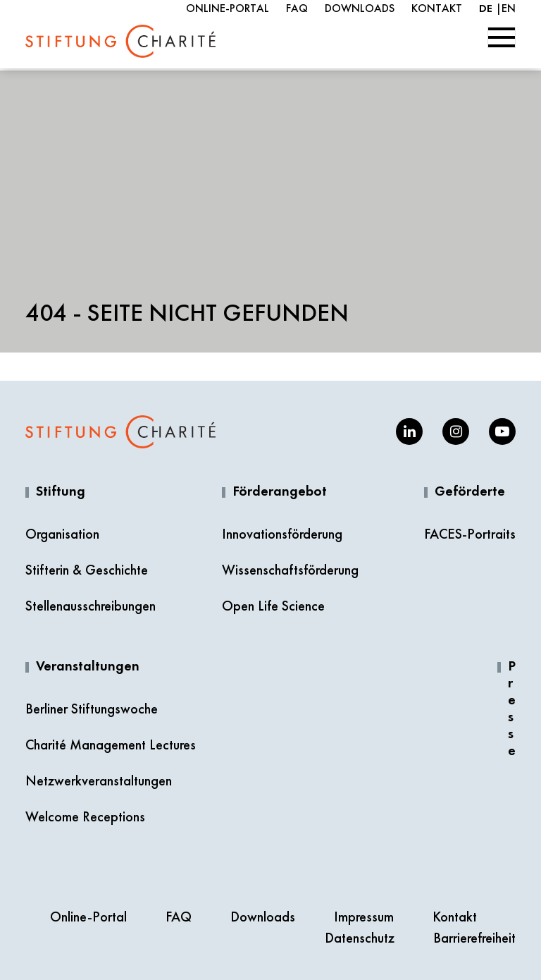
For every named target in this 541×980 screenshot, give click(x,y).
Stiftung (61, 492)
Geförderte (470, 492)
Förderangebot (280, 492)
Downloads (360, 8)
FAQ (297, 8)
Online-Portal (228, 8)
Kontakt (437, 8)
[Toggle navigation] (502, 37)
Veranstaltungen (88, 667)
